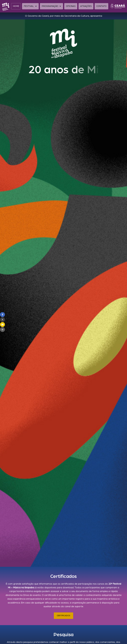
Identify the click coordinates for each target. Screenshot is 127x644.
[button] (30, 6)
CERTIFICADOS (63, 616)
